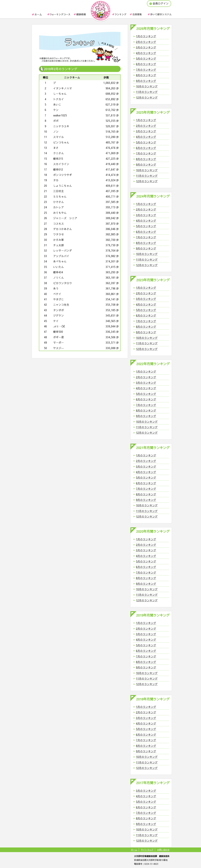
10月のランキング (147, 86)
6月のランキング (146, 64)
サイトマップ (147, 850)
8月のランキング (146, 75)
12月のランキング (147, 97)
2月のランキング (146, 42)
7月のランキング (146, 70)
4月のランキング (146, 53)
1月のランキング (146, 36)
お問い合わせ (163, 850)
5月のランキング (146, 59)
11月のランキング (147, 92)
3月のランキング (146, 47)
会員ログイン (159, 3)
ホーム (134, 850)
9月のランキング (146, 81)
